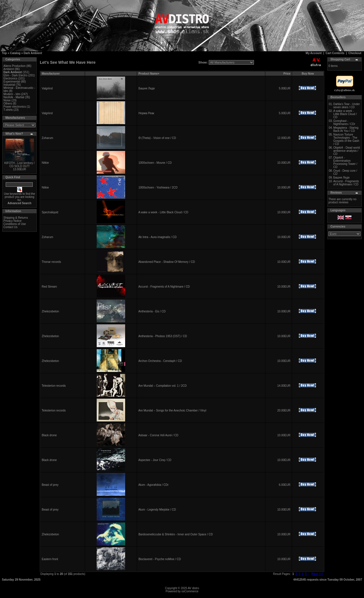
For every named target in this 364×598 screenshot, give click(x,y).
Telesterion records (54, 386)
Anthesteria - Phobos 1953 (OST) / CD (163, 336)
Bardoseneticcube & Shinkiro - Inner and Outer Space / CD (176, 534)
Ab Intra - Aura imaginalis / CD (157, 237)
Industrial (9, 85)
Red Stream (49, 287)
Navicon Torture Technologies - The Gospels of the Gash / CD (346, 139)
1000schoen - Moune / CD (155, 163)
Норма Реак (146, 113)
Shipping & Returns (16, 218)
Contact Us (10, 227)
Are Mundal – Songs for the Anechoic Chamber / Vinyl (172, 410)
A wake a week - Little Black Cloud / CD (163, 212)
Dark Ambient (33, 53)
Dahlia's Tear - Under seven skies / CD (347, 106)
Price (287, 74)
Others (8, 104)
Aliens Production (15, 66)
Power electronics (15, 107)
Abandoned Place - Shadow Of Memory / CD (167, 262)
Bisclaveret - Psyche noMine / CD (160, 559)
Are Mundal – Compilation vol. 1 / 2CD (162, 386)
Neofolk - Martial (14, 97)
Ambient (9, 69)
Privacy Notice (13, 221)
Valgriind (47, 88)
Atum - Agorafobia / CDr (153, 485)
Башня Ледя (147, 88)
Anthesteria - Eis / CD (152, 311)
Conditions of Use (15, 224)
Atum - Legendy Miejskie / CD (157, 510)
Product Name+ (149, 74)
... (309, 574)
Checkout (355, 53)
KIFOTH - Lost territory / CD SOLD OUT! (19, 165)
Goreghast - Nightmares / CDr (344, 122)
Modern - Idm (12, 94)
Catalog (15, 53)
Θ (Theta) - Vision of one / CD (157, 138)
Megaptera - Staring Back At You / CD (346, 129)
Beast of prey (50, 485)
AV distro (193, 588)
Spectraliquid (50, 212)
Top (5, 53)
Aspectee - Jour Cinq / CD (155, 460)
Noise (7, 100)
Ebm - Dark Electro (15, 75)
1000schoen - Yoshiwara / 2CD (158, 188)
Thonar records (51, 262)
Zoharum (47, 138)
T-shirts (8, 110)
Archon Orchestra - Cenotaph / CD (160, 361)
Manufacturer (51, 74)
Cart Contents (335, 53)
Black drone (49, 435)
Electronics (10, 78)
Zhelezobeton (50, 311)
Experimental (12, 82)
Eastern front (50, 559)
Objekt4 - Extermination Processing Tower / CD (345, 162)
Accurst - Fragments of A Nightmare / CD (164, 287)
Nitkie (45, 163)
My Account (314, 53)
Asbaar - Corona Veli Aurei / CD (158, 435)
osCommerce (190, 591)
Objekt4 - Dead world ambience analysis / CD (347, 151)
